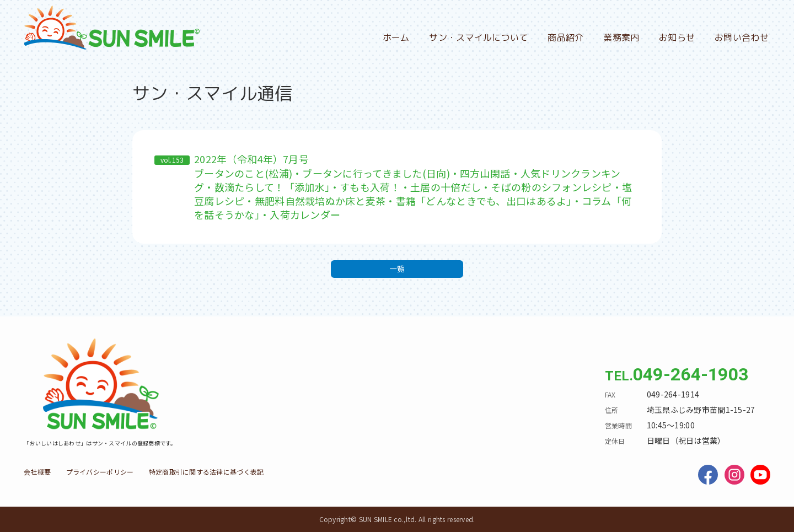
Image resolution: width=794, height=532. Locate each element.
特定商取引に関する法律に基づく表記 (206, 472)
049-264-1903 (691, 374)
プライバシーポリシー (100, 472)
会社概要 (37, 472)
